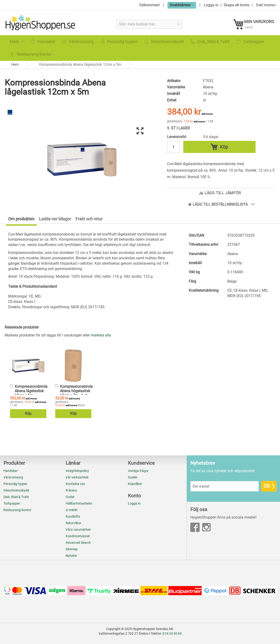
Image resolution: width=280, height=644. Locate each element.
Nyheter (71, 556)
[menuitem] (17, 46)
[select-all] (101, 339)
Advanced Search (78, 543)
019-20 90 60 (172, 634)
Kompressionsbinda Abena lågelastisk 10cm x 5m (31, 394)
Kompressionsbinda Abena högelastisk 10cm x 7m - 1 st (76, 394)
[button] (182, 5)
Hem (15, 69)
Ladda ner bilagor (55, 222)
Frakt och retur (89, 222)
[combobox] (150, 24)
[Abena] (10, 121)
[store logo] (41, 24)
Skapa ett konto (237, 5)
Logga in (211, 5)
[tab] (18, 223)
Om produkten (21, 222)
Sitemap (72, 549)
